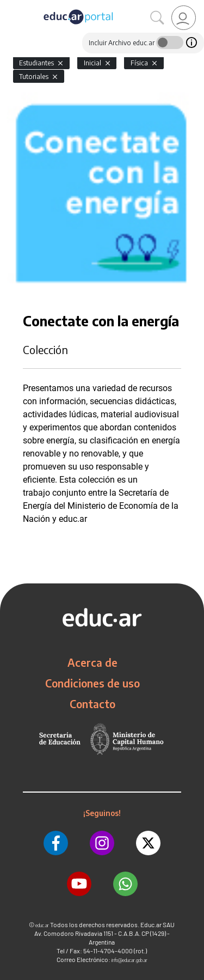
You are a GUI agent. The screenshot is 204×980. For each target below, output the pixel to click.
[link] (184, 18)
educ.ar (42, 925)
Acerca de (92, 662)
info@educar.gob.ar (129, 960)
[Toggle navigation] (10, 6)
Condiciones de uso (92, 683)
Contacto (92, 704)
